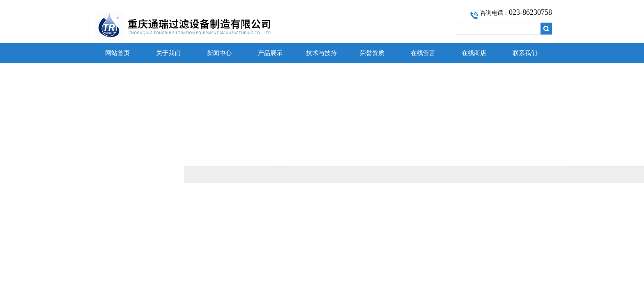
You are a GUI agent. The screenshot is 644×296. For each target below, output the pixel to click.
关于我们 (168, 53)
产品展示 (270, 53)
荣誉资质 (372, 53)
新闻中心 (219, 53)
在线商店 (474, 53)
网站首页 (117, 53)
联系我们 (525, 53)
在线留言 (423, 53)
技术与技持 (321, 53)
